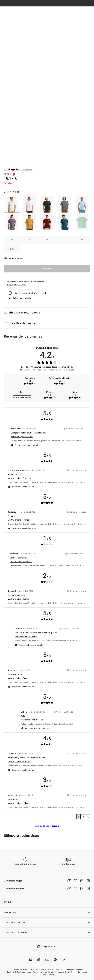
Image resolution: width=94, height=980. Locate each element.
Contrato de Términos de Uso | (20, 972)
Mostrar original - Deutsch (21, 562)
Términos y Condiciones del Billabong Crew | (52, 972)
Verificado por (47, 826)
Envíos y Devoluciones (19, 323)
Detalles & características (22, 313)
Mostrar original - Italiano (22, 437)
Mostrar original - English (26, 636)
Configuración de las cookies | (23, 970)
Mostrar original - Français (19, 478)
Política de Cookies (79, 972)
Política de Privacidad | (45, 970)
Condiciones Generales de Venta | (69, 970)
